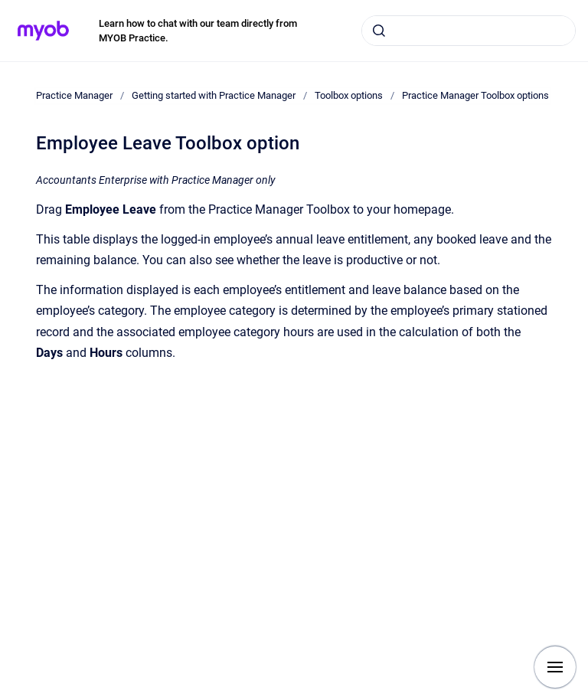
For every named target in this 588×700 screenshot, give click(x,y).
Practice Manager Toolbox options (475, 95)
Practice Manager (74, 95)
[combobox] (469, 31)
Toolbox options (349, 95)
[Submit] (379, 31)
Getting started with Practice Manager (214, 95)
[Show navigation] (555, 667)
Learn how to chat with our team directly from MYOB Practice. (198, 31)
